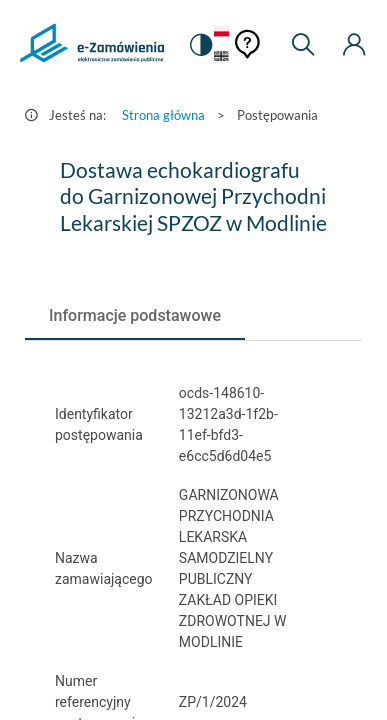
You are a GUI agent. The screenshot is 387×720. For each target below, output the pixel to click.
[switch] (201, 45)
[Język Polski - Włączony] (221, 32)
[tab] (135, 316)
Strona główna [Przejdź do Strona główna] (163, 115)
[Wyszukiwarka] (303, 45)
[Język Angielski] (221, 57)
